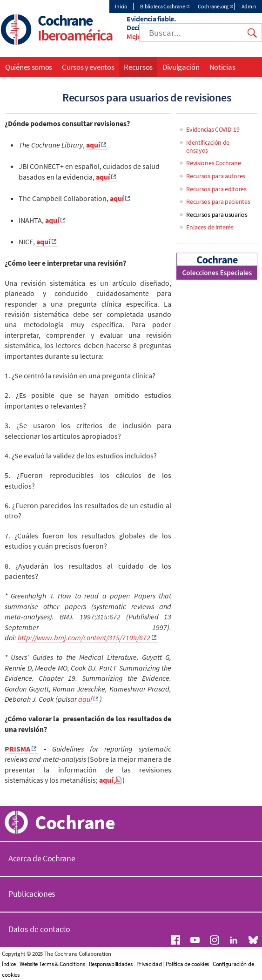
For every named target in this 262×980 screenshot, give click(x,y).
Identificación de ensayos (208, 146)
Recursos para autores (216, 176)
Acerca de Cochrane (42, 858)
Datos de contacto (39, 929)
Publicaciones (32, 894)
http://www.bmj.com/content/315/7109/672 (84, 638)
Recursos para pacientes (218, 201)
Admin (249, 6)
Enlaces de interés (210, 227)
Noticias (222, 67)
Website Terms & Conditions (52, 964)
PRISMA (17, 749)
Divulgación (181, 67)
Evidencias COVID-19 (213, 129)
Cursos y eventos (88, 67)
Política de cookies (187, 964)
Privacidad (149, 964)
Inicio (121, 6)
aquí (85, 699)
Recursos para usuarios (217, 215)
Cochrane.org (213, 6)
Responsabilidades (111, 964)
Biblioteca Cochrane (162, 6)
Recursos (138, 67)
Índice (9, 964)
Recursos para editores (216, 189)
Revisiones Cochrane (213, 163)
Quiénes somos (29, 67)
